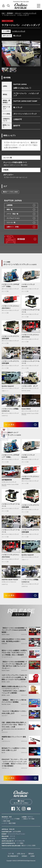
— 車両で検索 (6, 821)
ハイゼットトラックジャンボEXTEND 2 (10, 307)
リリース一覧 (11, 222)
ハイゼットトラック (30, 13)
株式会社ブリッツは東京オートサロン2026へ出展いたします (14, 749)
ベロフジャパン (6, 741)
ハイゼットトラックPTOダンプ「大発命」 (10, 285)
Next (38, 54)
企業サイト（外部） (13, 227)
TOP (3, 13)
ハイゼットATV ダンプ (30, 386)
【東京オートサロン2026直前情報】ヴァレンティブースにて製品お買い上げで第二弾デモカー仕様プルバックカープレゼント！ (14, 665)
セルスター (5, 716)
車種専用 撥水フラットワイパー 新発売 (14, 738)
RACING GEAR (6, 704)
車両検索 (10, 13)
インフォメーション (13, 218)
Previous (4, 54)
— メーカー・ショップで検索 (11, 819)
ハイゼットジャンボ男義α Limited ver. (10, 410)
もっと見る (10, 425)
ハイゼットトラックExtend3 (28, 285)
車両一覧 (10, 209)
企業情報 (10, 205)
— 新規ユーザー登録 (28, 819)
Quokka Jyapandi (8, 386)
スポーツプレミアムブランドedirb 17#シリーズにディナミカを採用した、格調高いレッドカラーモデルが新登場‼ (14, 677)
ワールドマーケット (7, 657)
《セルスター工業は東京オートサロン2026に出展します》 (14, 712)
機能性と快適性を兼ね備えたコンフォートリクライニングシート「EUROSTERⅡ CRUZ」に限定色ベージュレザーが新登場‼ (14, 690)
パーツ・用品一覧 (12, 214)
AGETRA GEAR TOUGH (10, 580)
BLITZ (3, 753)
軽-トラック (17, 36)
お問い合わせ (21, 854)
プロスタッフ (5, 768)
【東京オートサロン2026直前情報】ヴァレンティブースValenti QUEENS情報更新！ (14, 630)
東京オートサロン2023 (10, 192)
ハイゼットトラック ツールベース (31, 311)
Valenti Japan (6, 634)
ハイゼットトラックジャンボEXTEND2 (30, 336)
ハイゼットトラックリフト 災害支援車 (10, 337)
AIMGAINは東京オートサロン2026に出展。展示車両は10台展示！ (14, 640)
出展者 (32, 856)
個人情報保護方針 (13, 856)
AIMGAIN (4, 644)
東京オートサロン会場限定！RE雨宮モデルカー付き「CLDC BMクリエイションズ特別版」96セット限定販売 (14, 653)
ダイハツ (18, 13)
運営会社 (31, 854)
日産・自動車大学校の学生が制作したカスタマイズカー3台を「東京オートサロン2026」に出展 (14, 725)
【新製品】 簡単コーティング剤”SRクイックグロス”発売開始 (14, 701)
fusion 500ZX (26, 409)
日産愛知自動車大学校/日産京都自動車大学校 (13, 730)
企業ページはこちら (21, 88)
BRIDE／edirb (6, 682)
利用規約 (24, 856)
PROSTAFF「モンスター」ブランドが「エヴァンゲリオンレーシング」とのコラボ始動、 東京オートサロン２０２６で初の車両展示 (14, 763)
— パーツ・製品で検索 (9, 823)
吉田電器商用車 (7, 480)
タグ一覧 (11, 854)
